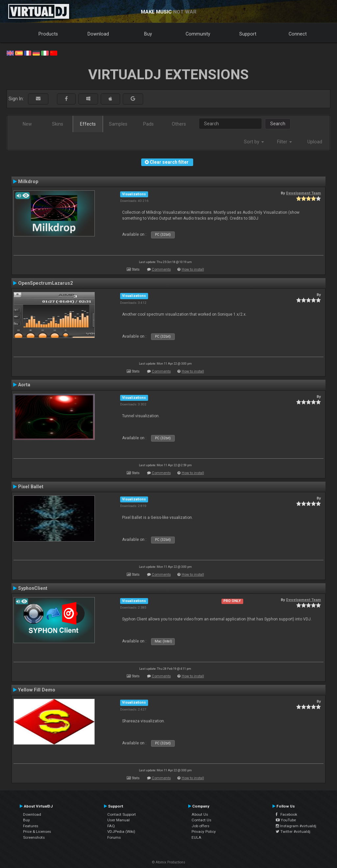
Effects (88, 124)
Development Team (303, 193)
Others (179, 124)
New (27, 124)
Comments (161, 269)
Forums (114, 837)
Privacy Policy (204, 832)
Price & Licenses (37, 832)
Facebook (286, 814)
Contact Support (122, 814)
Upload (315, 142)
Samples (118, 124)
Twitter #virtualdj (293, 832)
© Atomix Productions (169, 862)
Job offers (200, 826)
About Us (200, 814)
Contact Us (201, 820)
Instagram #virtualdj (296, 826)
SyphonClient (33, 588)
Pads (148, 124)
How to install (193, 269)
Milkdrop (28, 181)
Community (198, 34)
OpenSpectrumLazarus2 (45, 283)
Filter (285, 142)
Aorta (24, 385)
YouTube (286, 820)
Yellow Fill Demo (37, 690)
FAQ (111, 826)
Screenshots (34, 837)
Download (98, 34)
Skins (58, 124)
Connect (298, 34)
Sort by (254, 142)
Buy (148, 34)
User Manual (118, 820)
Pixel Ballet (31, 487)
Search (278, 124)
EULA (196, 837)
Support (248, 34)
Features (31, 826)
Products (48, 34)
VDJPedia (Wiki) (121, 832)
